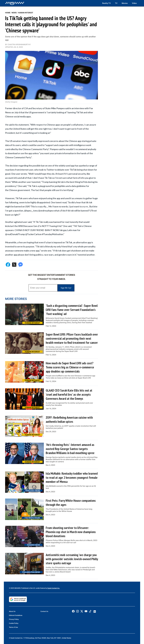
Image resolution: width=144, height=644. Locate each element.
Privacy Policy (14, 619)
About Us (12, 611)
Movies (125, 3)
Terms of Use (13, 627)
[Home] (15, 3)
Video (134, 3)
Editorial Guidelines (16, 615)
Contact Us (44, 611)
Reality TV (106, 3)
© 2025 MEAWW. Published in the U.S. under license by (28, 588)
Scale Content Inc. (54, 588)
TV (116, 3)
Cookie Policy (14, 623)
